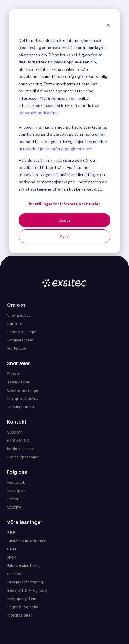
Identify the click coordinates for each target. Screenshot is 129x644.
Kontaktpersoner (23, 457)
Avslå (65, 236)
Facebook (16, 483)
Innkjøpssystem (22, 599)
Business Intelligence (27, 541)
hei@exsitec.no (21, 449)
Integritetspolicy (23, 399)
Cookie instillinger (24, 391)
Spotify (14, 507)
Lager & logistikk (23, 607)
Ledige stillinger (22, 332)
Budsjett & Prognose (27, 591)
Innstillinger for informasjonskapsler (64, 204)
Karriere (15, 324)
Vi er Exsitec (19, 316)
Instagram (16, 491)
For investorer (20, 340)
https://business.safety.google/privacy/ (55, 149)
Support (15, 374)
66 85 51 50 (18, 441)
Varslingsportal (21, 407)
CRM (11, 549)
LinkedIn (15, 499)
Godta (64, 220)
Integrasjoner (20, 616)
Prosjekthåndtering (25, 582)
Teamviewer (18, 382)
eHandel (15, 574)
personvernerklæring (38, 113)
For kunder (17, 349)
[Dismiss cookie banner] (108, 26)
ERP (11, 533)
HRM (12, 558)
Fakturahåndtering (24, 566)
